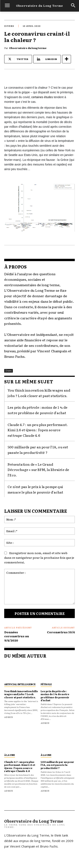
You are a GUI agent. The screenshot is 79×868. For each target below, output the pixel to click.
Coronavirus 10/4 (61, 632)
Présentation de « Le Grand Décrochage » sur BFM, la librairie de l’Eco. (38, 470)
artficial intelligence (20, 684)
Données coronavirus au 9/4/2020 (17, 636)
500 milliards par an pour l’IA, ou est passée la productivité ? (38, 450)
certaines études (42, 97)
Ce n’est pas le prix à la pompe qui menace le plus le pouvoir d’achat (35, 489)
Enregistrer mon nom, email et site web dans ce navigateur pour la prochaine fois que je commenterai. (39, 557)
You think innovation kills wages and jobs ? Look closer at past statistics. (21, 694)
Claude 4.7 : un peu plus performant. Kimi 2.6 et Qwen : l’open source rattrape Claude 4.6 (38, 430)
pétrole (46, 684)
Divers (9, 26)
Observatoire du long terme (28, 48)
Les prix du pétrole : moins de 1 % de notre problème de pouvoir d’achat (37, 410)
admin (9, 717)
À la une (10, 755)
